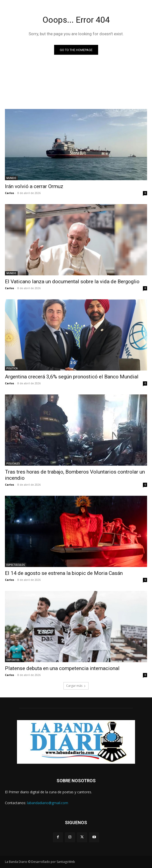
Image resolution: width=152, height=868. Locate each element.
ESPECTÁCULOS (16, 565)
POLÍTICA (12, 368)
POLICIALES (13, 463)
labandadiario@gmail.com (48, 803)
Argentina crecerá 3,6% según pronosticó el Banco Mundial (72, 377)
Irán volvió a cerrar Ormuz (34, 186)
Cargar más (76, 686)
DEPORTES (13, 660)
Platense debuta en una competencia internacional (62, 668)
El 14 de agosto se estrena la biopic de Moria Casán (64, 573)
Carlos (9, 193)
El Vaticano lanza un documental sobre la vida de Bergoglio (72, 282)
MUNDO (11, 178)
